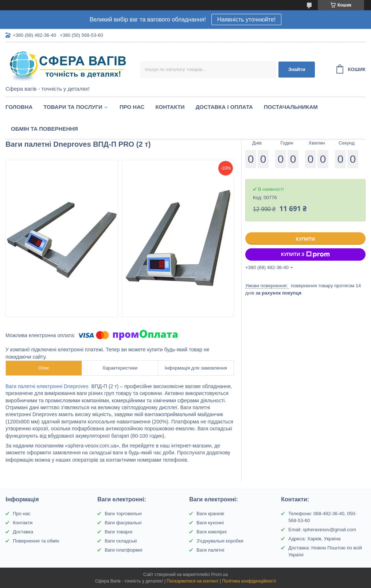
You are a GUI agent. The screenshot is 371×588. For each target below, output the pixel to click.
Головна (19, 107)
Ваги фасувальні (123, 523)
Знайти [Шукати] (297, 69)
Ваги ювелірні (212, 532)
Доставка (23, 532)
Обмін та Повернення (44, 129)
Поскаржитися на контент (192, 581)
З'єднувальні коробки (220, 541)
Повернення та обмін (36, 541)
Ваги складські (121, 541)
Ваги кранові (210, 514)
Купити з (305, 254)
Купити (305, 239)
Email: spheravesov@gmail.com (322, 530)
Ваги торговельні (123, 514)
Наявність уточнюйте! (246, 19)
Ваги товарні (118, 532)
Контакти (170, 107)
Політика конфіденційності (249, 581)
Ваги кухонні (210, 523)
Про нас (132, 107)
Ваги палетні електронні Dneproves (48, 386)
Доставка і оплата (224, 107)
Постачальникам (291, 107)
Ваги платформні (123, 550)
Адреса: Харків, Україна (314, 539)
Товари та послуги (73, 107)
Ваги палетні (210, 550)
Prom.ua (220, 575)
